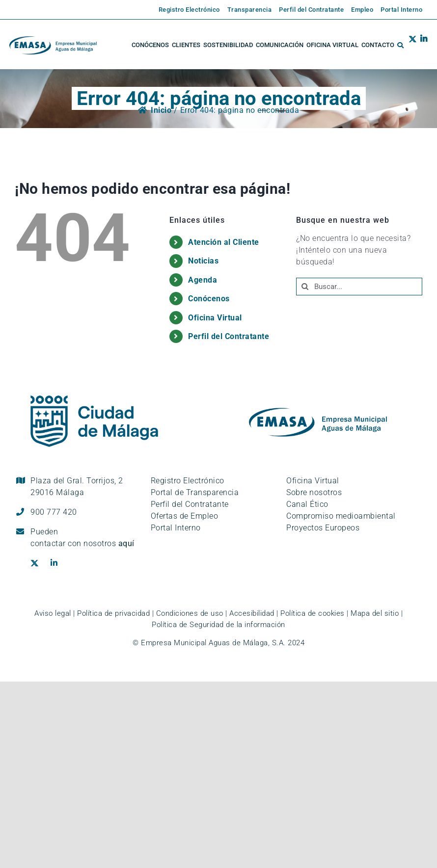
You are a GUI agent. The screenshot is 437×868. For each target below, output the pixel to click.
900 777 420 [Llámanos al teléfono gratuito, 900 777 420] (54, 512)
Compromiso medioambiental (341, 516)
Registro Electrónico (188, 481)
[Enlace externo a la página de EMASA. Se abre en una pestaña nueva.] (186, 10)
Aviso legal (53, 613)
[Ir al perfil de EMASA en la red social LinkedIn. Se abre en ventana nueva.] (422, 45)
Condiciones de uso (190, 613)
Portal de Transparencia (195, 492)
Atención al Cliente (224, 242)
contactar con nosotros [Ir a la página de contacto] (82, 543)
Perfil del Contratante (229, 336)
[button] (400, 45)
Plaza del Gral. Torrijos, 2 (77, 487)
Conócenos (209, 299)
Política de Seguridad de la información (218, 625)
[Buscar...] (359, 287)
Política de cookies (313, 613)
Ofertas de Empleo (185, 516)
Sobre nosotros (314, 492)
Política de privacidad (113, 613)
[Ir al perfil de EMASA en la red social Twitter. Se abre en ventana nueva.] (413, 45)
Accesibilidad (252, 613)
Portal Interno (176, 528)
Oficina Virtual (215, 318)
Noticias (203, 261)
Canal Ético (307, 504)
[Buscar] (305, 287)
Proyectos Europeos (323, 528)
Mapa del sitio (375, 613)
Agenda (203, 280)
